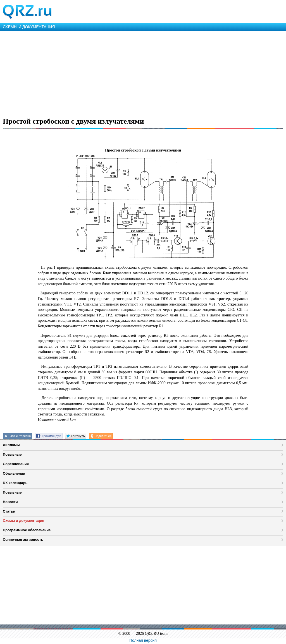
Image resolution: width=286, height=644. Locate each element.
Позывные (12, 454)
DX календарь (15, 483)
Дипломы (11, 445)
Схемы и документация (23, 521)
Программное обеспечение (27, 530)
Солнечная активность (23, 540)
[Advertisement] (143, 73)
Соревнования (16, 464)
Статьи (9, 511)
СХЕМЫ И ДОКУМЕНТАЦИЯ (29, 27)
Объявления (14, 473)
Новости (10, 502)
